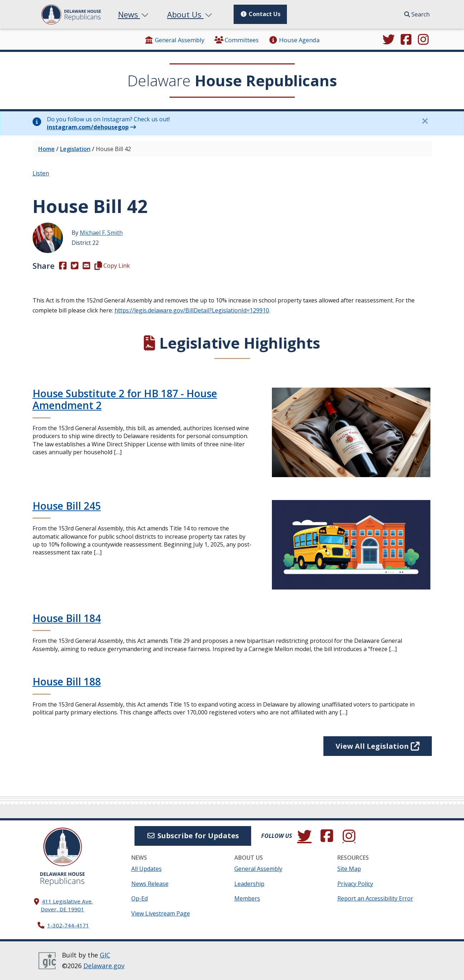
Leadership (249, 884)
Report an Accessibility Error (375, 898)
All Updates (146, 869)
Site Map (349, 869)
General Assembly (174, 40)
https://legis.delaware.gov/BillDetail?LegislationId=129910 (192, 310)
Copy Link (112, 266)
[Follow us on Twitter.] (389, 40)
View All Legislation (378, 746)
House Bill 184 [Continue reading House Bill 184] (67, 618)
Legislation (75, 149)
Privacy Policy (355, 884)
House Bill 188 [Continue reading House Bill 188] (67, 681)
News (134, 14)
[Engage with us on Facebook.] (406, 40)
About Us (190, 14)
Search (417, 14)
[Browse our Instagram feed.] (423, 40)
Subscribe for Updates (193, 836)
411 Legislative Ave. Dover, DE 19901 (67, 905)
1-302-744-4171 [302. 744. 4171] (68, 925)
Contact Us (260, 14)
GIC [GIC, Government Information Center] (105, 955)
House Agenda (294, 40)
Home (47, 149)
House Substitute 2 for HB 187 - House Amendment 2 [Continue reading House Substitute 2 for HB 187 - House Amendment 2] (125, 399)
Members (247, 898)
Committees (236, 40)
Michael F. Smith (101, 233)
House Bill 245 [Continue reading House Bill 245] (67, 506)
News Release (150, 884)
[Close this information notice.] (425, 121)
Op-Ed (140, 898)
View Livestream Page (161, 913)
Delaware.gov (104, 966)
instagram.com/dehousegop (88, 127)
